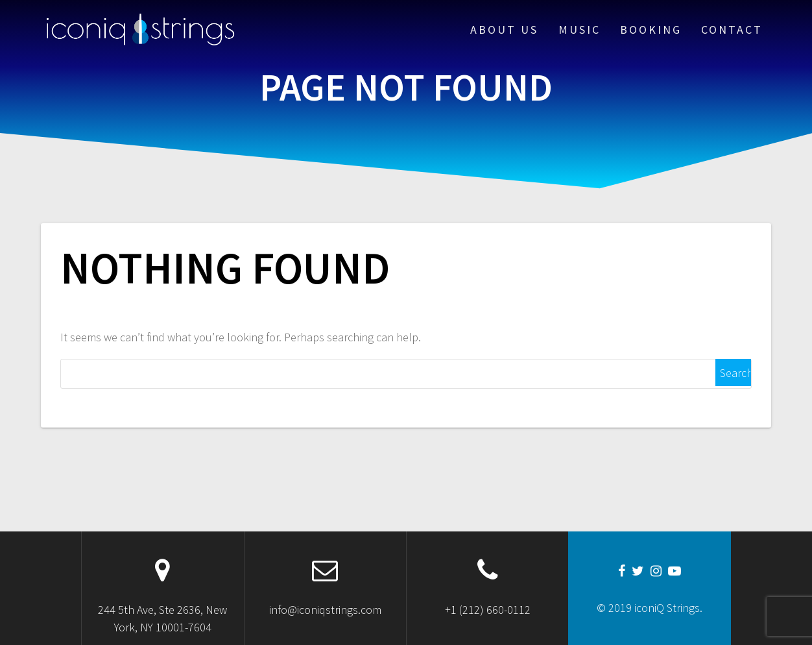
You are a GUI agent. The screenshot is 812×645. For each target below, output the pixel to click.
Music (579, 30)
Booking (651, 30)
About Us (504, 30)
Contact (732, 30)
